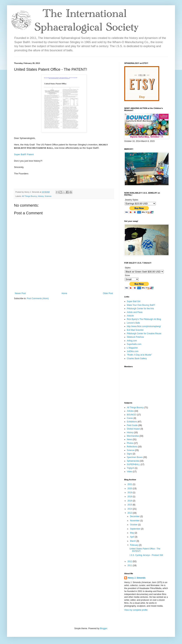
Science (48, 196)
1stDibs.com (133, 351)
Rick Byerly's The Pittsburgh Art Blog (144, 319)
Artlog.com (132, 341)
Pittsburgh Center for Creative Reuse (144, 334)
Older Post (108, 293)
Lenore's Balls (133, 323)
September (135, 529)
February (134, 545)
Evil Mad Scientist (135, 330)
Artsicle (130, 316)
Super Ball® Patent (24, 154)
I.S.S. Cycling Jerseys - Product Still (146, 555)
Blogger (104, 628)
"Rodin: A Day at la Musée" (139, 355)
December (135, 516)
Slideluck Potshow (135, 337)
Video (129, 472)
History (41, 196)
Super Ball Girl (134, 301)
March (133, 541)
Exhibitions (132, 422)
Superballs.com (134, 344)
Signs (129, 454)
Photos (130, 443)
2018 (130, 497)
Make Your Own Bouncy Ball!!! (141, 305)
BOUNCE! (132, 415)
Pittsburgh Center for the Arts (140, 309)
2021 (130, 484)
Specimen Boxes (135, 457)
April (132, 537)
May (132, 533)
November (135, 521)
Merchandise (133, 436)
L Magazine (132, 348)
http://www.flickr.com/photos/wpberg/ (144, 326)
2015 (130, 505)
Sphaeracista (133, 461)
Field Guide (132, 425)
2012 (130, 561)
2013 (130, 513)
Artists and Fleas (135, 312)
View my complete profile (136, 610)
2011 (130, 565)
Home (64, 293)
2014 (130, 509)
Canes (130, 418)
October (134, 525)
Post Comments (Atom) (38, 298)
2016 (130, 501)
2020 (130, 488)
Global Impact (133, 429)
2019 (130, 493)
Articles (130, 411)
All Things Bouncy (29, 196)
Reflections (132, 447)
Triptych (131, 468)
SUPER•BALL (133, 464)
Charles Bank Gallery (137, 358)
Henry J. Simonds (137, 578)
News (129, 439)
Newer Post (20, 293)
